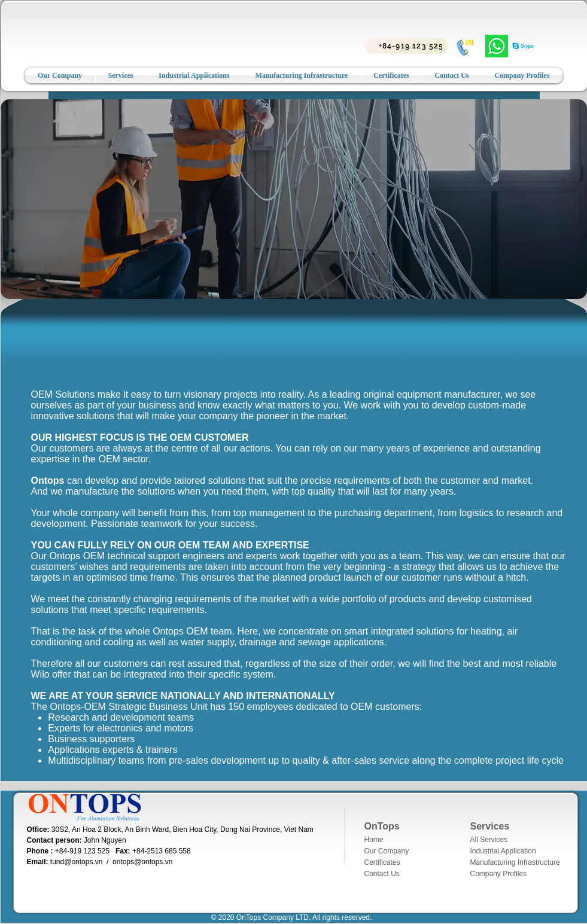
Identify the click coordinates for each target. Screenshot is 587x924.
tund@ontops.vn (77, 862)
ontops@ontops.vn (142, 862)
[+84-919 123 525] (406, 46)
